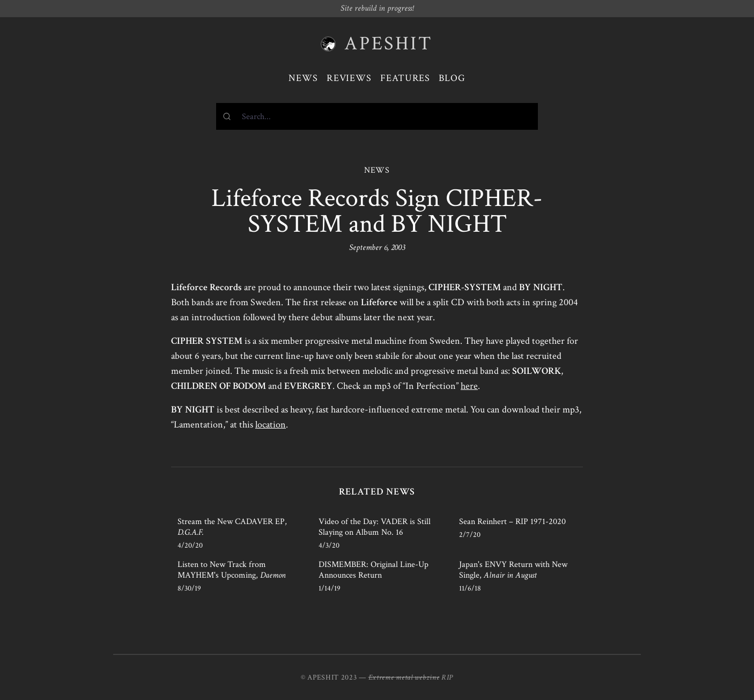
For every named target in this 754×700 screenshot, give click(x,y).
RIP (447, 677)
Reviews (349, 78)
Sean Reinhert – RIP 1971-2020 (512, 522)
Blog (452, 78)
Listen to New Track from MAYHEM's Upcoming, (232, 570)
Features (405, 78)
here (469, 386)
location (271, 425)
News (303, 78)
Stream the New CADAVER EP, (232, 527)
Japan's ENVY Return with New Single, (513, 570)
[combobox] (377, 116)
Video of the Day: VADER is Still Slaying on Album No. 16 (375, 527)
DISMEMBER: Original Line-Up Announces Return (374, 570)
